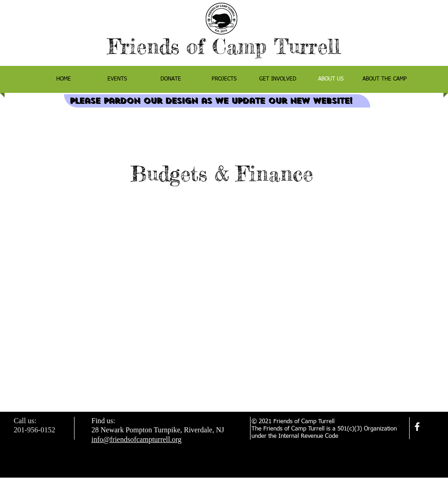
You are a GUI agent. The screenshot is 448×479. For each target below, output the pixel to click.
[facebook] (417, 427)
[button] (385, 79)
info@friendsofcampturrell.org (136, 439)
